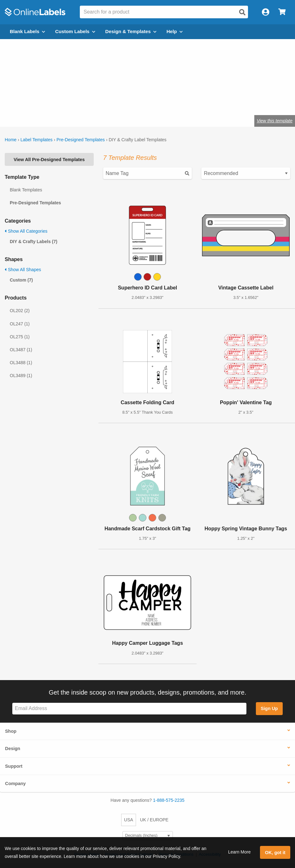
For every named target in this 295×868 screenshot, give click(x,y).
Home (11, 140)
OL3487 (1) (21, 350)
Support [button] (14, 766)
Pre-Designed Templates (81, 140)
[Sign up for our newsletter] (129, 709)
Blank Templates (26, 190)
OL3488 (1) (21, 363)
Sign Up (269, 708)
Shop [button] (11, 731)
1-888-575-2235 (169, 800)
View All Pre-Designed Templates (49, 160)
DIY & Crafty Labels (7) (34, 242)
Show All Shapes (23, 270)
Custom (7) (21, 280)
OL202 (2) (20, 311)
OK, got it (275, 853)
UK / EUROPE (154, 820)
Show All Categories (26, 231)
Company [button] (15, 784)
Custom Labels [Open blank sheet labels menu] (75, 31)
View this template (275, 121)
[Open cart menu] (282, 12)
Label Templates (37, 140)
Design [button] (13, 749)
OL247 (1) (20, 324)
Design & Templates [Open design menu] (131, 31)
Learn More (239, 852)
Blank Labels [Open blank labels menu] (27, 31)
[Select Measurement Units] (148, 836)
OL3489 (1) (21, 376)
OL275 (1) (20, 337)
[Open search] (242, 12)
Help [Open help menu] (175, 31)
